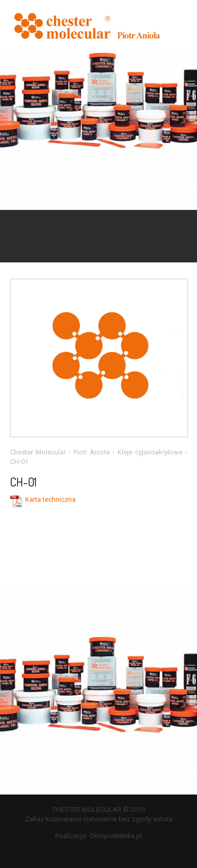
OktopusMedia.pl (116, 836)
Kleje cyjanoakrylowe (150, 452)
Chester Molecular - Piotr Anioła (60, 452)
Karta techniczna (50, 499)
